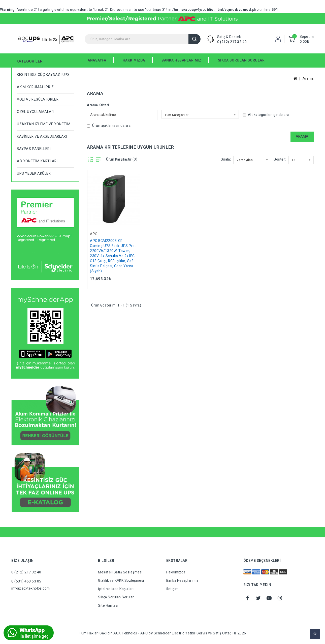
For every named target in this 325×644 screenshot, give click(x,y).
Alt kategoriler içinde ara (266, 115)
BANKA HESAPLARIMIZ (181, 60)
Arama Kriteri (98, 105)
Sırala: (226, 159)
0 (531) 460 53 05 (26, 581)
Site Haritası (108, 606)
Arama (194, 39)
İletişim (172, 589)
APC (94, 234)
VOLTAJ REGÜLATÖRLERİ (38, 99)
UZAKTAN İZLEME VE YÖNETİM (44, 124)
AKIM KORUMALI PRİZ (35, 87)
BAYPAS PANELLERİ (34, 149)
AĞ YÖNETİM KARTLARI (37, 161)
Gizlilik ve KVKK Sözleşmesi (121, 581)
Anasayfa (97, 60)
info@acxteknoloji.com (31, 588)
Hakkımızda (176, 572)
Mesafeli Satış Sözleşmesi (120, 572)
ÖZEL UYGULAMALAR (35, 112)
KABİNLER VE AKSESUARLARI (42, 136)
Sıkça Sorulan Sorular (116, 597)
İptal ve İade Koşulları (116, 589)
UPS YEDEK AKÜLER (34, 174)
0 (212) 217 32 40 (232, 42)
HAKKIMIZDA (134, 60)
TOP (315, 634)
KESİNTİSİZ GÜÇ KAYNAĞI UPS (43, 75)
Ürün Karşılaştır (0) (122, 159)
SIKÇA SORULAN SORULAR (241, 60)
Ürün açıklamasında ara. (109, 126)
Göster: (280, 159)
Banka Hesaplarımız (183, 581)
